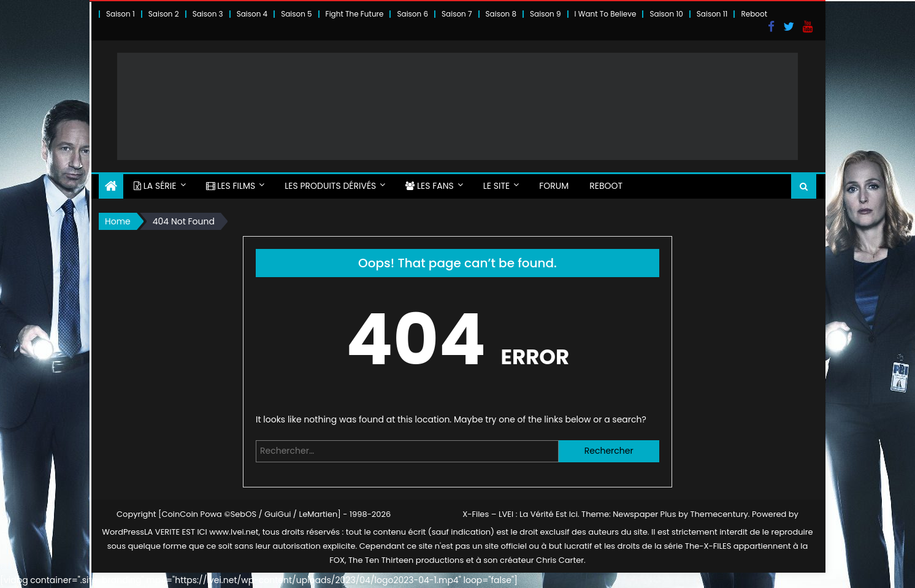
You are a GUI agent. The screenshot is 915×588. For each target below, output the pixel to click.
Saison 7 (457, 14)
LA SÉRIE (155, 186)
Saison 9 (546, 14)
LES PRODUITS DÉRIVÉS (330, 186)
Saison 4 (252, 14)
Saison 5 (296, 14)
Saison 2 (164, 14)
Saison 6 (412, 14)
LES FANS (429, 186)
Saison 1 (121, 14)
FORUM (554, 186)
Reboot (754, 14)
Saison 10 (666, 14)
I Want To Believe (606, 14)
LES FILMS (231, 186)
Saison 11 (712, 14)
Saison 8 (501, 14)
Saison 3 (208, 14)
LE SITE (496, 186)
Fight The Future (355, 14)
